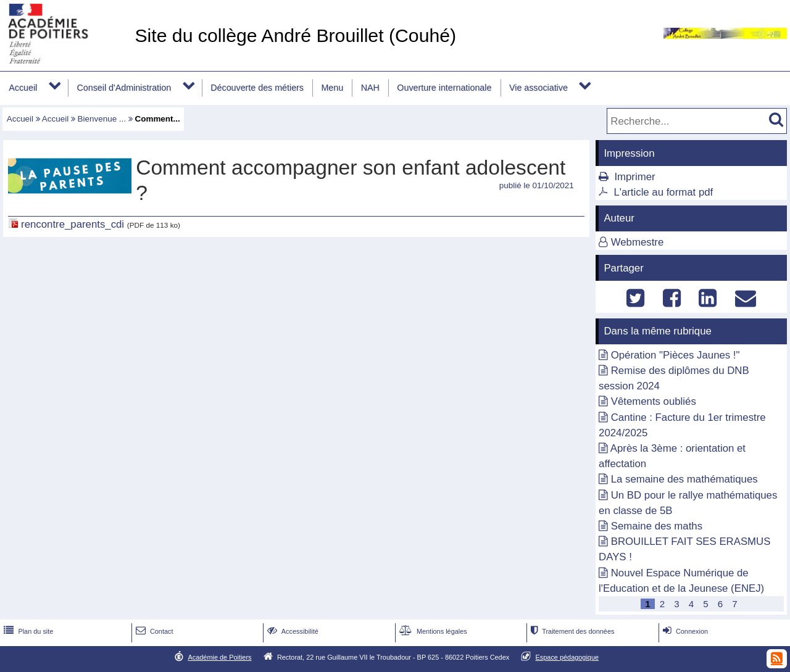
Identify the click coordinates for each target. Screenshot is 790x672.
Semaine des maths (657, 526)
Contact (153, 631)
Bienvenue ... (102, 119)
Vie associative (538, 88)
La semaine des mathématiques (684, 479)
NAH (370, 88)
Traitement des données (571, 631)
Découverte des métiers (257, 88)
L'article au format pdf (663, 192)
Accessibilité (292, 631)
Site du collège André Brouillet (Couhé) (295, 35)
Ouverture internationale (444, 88)
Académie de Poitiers (219, 657)
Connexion (684, 631)
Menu (332, 88)
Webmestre (638, 242)
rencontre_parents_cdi (73, 224)
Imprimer (634, 177)
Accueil (23, 88)
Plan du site (27, 631)
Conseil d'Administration (124, 88)
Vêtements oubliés (654, 401)
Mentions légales (432, 631)
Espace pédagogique (568, 657)
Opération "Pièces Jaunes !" (676, 355)
